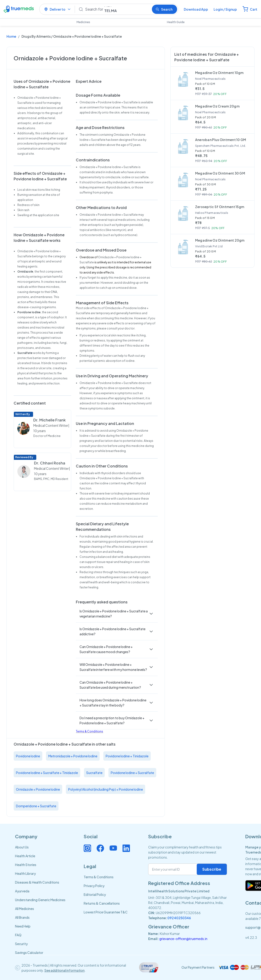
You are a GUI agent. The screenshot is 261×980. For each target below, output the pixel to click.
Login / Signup (225, 9)
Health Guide (176, 22)
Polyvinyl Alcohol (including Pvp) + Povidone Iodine (106, 789)
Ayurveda (22, 891)
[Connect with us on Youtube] (113, 848)
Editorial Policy (95, 894)
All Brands (22, 917)
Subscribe (212, 869)
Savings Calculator (29, 952)
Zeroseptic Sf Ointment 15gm (220, 207)
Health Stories (26, 865)
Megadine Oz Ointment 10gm (219, 73)
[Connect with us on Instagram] (87, 848)
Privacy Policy (94, 886)
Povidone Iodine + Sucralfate (132, 773)
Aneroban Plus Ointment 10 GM (221, 140)
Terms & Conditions (89, 731)
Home (11, 36)
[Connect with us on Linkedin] (126, 848)
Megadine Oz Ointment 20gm (220, 240)
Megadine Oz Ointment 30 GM (220, 173)
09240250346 (179, 918)
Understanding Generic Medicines (40, 900)
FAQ (18, 935)
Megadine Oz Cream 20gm (217, 106)
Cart (254, 9)
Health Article (25, 856)
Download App (196, 9)
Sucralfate (94, 773)
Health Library (25, 873)
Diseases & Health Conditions (37, 882)
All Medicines (25, 909)
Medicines (83, 22)
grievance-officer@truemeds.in (183, 939)
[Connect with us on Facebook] (100, 848)
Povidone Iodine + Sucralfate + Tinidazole (47, 773)
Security (21, 944)
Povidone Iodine (28, 756)
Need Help (23, 926)
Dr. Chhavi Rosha (50, 463)
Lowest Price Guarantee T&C (106, 912)
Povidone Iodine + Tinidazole (127, 756)
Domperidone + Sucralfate (36, 806)
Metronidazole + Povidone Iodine (73, 756)
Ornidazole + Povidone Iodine (38, 789)
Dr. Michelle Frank (49, 420)
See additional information (64, 970)
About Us (22, 847)
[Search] (117, 9)
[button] (117, 614)
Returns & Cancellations (102, 903)
